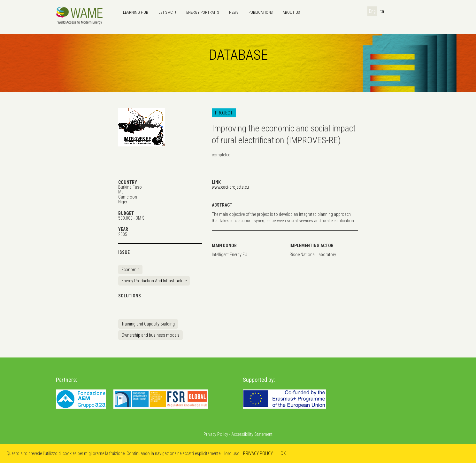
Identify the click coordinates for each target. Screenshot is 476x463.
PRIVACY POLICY (258, 453)
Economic (130, 270)
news (234, 12)
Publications (261, 12)
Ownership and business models (150, 335)
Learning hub (136, 12)
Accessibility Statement (252, 434)
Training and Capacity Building (148, 324)
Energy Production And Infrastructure (154, 281)
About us (291, 12)
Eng (372, 11)
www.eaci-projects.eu (230, 187)
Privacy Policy (216, 434)
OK (283, 453)
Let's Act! (167, 12)
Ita (382, 11)
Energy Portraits (203, 12)
